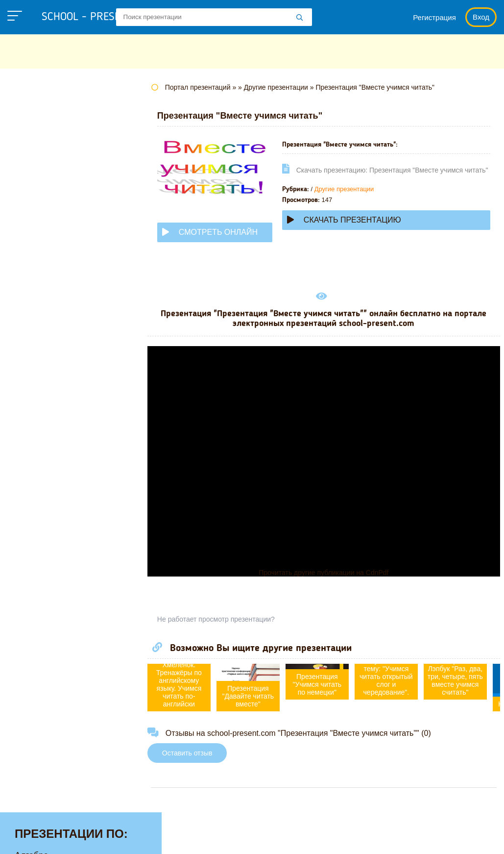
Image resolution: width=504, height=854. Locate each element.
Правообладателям (301, 837)
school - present (96, 17)
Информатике (43, 233)
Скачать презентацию (362, 235)
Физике (29, 431)
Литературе (38, 264)
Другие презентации (326, 201)
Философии (39, 461)
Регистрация (434, 17)
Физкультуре (40, 446)
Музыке (30, 309)
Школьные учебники (435, 837)
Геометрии (36, 188)
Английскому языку (54, 127)
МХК (24, 325)
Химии (28, 477)
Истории (32, 249)
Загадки (368, 837)
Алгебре (32, 112)
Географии (37, 173)
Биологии (34, 157)
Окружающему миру (56, 370)
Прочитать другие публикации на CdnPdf (333, 575)
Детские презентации (58, 203)
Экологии (34, 492)
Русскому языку (47, 401)
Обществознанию (51, 355)
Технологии (38, 416)
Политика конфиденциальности (191, 837)
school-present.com (70, 831)
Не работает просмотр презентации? (234, 622)
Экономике (37, 507)
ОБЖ (25, 340)
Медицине (36, 294)
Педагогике (38, 385)
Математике (39, 279)
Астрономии (40, 142)
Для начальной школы (60, 218)
